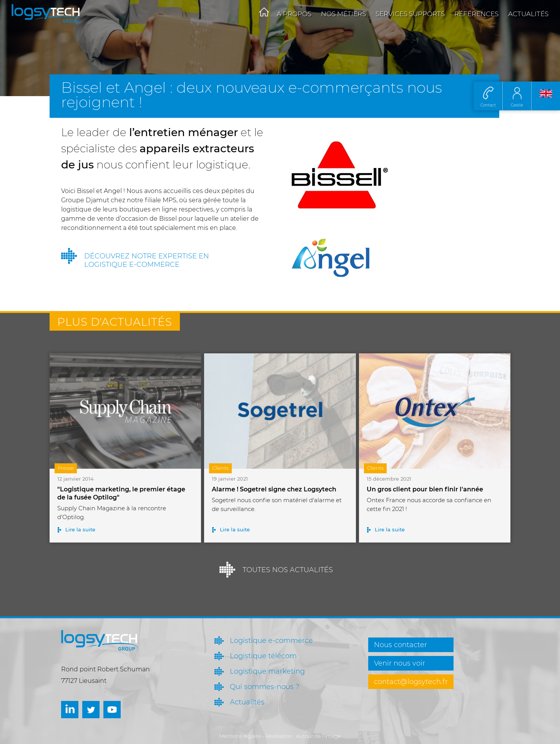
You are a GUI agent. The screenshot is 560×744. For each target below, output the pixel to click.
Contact (488, 105)
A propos (294, 14)
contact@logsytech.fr (411, 682)
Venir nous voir (400, 663)
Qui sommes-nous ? (265, 687)
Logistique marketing (267, 671)
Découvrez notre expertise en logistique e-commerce (147, 260)
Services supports (410, 14)
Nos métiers (343, 14)
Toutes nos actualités (288, 570)
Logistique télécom (263, 656)
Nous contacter (400, 645)
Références (476, 14)
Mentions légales (240, 736)
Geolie (517, 105)
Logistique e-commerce (271, 641)
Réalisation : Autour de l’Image (303, 736)
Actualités (528, 14)
